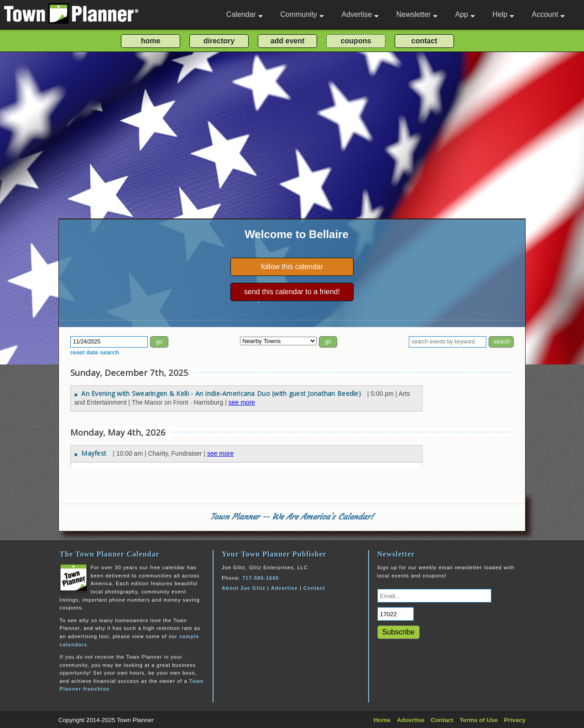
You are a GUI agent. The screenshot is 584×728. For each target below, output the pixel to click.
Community (302, 14)
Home (382, 720)
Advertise (360, 14)
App (465, 14)
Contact (314, 588)
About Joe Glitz (244, 588)
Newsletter (417, 14)
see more (242, 402)
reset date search (95, 352)
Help (503, 14)
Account (549, 14)
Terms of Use (478, 720)
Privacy (515, 720)
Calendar (245, 14)
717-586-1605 (261, 578)
